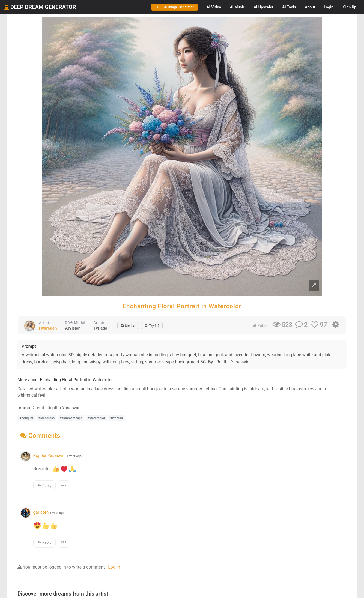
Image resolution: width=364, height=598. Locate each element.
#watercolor (96, 418)
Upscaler (264, 7)
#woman (117, 418)
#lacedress (47, 418)
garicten (41, 512)
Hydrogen (48, 328)
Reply (44, 486)
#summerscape (71, 418)
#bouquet (26, 418)
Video (214, 7)
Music (237, 7)
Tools (289, 7)
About (310, 7)
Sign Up (350, 7)
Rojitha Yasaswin (49, 455)
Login (329, 7)
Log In (114, 567)
